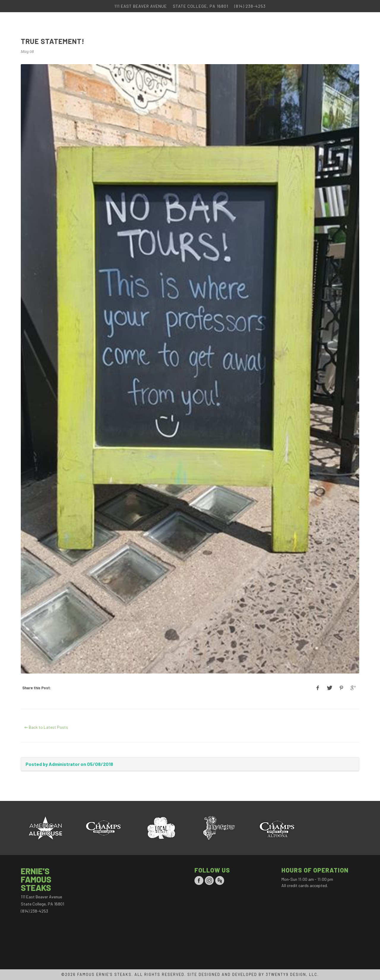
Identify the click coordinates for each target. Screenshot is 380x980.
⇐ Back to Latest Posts (46, 727)
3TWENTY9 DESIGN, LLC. (292, 974)
